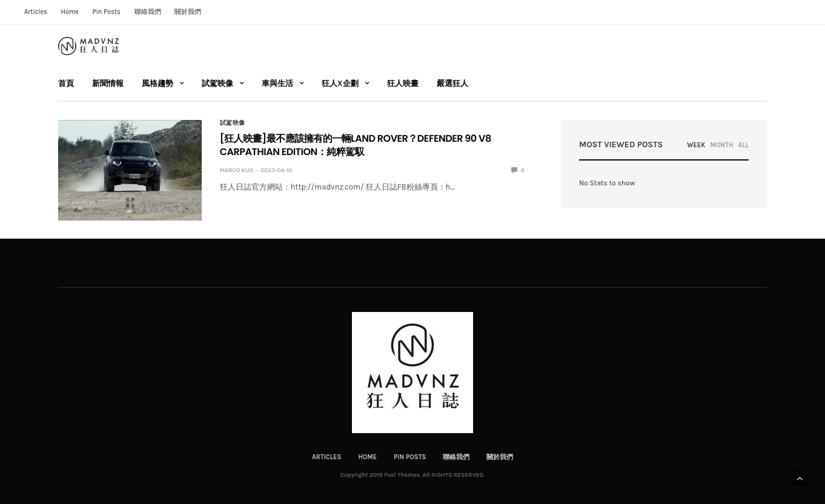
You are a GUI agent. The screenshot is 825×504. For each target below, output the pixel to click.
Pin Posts (106, 12)
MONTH (721, 145)
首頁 (66, 83)
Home (70, 12)
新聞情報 (108, 83)
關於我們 (188, 12)
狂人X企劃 (340, 83)
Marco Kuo (237, 170)
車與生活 (277, 83)
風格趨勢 (157, 83)
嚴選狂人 (452, 83)
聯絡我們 (148, 12)
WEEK (696, 145)
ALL (744, 145)
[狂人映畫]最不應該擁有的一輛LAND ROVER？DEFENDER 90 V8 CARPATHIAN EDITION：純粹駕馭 (356, 145)
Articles (36, 12)
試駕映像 (217, 83)
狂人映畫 (403, 83)
